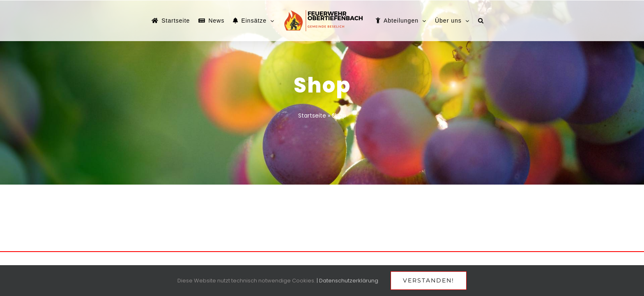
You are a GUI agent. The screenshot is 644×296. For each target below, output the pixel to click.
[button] (508, 21)
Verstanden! (429, 280)
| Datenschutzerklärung (347, 281)
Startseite (312, 116)
